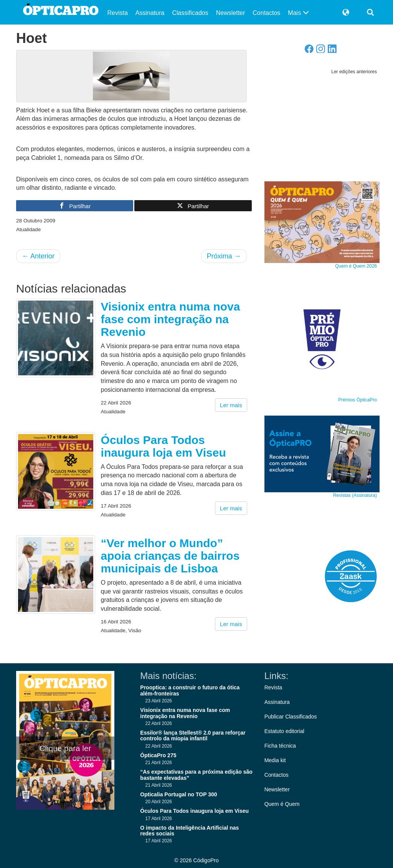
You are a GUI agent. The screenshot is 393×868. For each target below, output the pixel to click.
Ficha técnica (280, 746)
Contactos (266, 13)
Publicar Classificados (291, 717)
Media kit (275, 760)
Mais (298, 13)
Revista (118, 13)
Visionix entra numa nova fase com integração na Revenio (171, 319)
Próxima (224, 256)
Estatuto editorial (284, 731)
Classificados (190, 13)
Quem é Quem (282, 804)
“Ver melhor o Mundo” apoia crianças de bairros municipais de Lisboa (170, 556)
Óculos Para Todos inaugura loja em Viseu (163, 446)
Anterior (38, 256)
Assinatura (150, 13)
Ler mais (231, 405)
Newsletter (231, 13)
